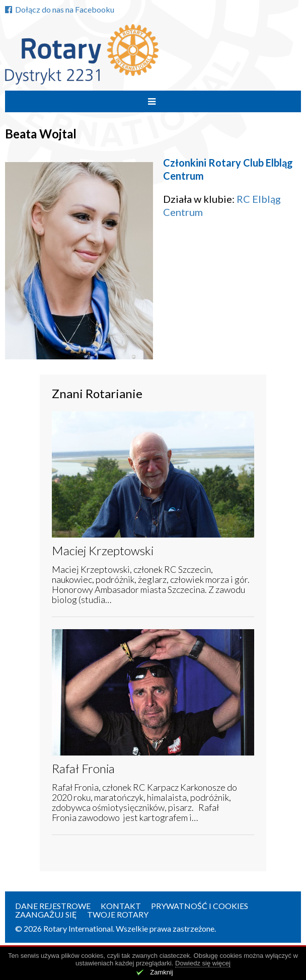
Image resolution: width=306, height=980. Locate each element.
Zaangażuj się (46, 914)
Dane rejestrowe (53, 906)
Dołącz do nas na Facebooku (60, 9)
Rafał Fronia (83, 768)
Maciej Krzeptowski (103, 550)
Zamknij (162, 972)
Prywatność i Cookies (200, 906)
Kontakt (121, 906)
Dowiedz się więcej (203, 963)
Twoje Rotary (118, 914)
